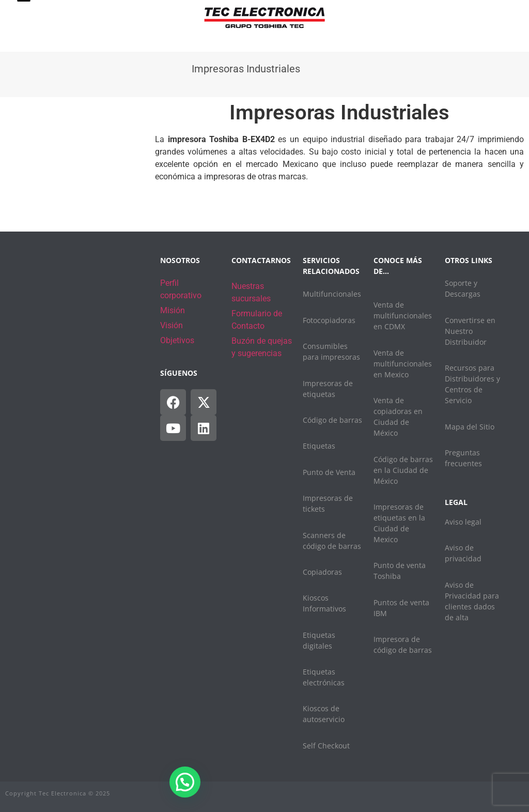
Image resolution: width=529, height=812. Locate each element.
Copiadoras (322, 572)
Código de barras (332, 420)
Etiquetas (319, 446)
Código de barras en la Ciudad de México (403, 470)
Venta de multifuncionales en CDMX (403, 316)
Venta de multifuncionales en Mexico (403, 364)
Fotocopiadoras (329, 320)
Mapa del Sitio (470, 427)
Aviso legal (463, 522)
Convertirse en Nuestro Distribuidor (470, 331)
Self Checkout (326, 746)
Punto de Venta (329, 472)
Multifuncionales (332, 294)
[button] (185, 782)
